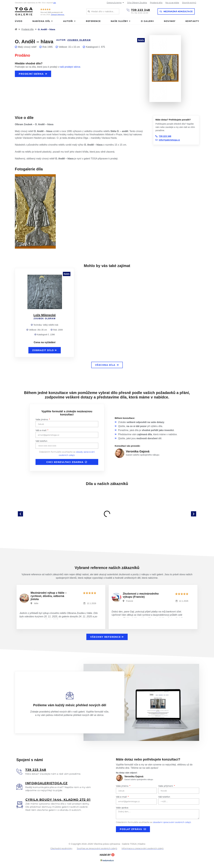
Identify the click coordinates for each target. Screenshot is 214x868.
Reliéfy (141, 40)
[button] (20, 514)
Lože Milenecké (45, 315)
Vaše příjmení (166, 786)
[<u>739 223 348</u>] (19, 772)
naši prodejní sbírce (70, 67)
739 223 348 (141, 10)
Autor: (74, 40)
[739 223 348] (128, 10)
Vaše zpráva (122, 808)
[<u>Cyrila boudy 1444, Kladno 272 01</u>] (20, 805)
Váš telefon (41, 441)
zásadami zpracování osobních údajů (172, 822)
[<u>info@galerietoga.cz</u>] (19, 787)
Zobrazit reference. (58, 15)
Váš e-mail (41, 430)
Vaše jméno (42, 419)
